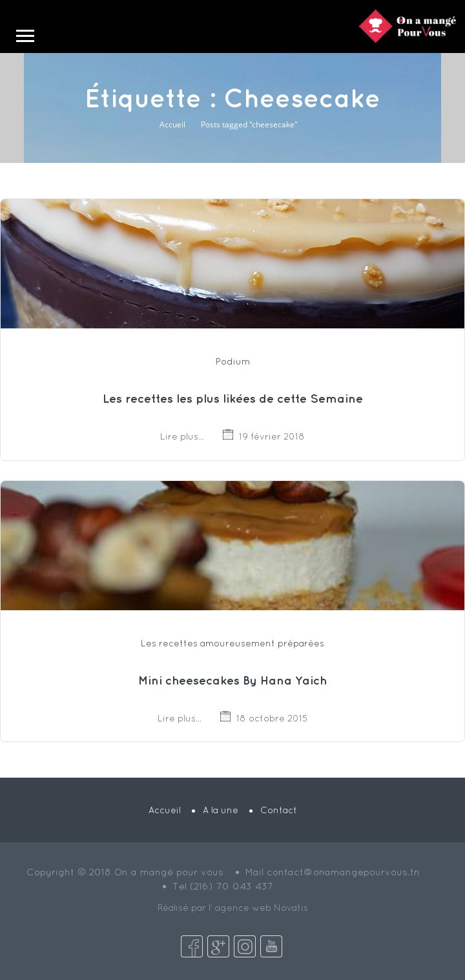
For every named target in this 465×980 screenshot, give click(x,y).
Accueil (172, 124)
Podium (233, 361)
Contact (279, 810)
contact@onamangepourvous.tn (343, 872)
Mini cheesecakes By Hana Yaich (232, 680)
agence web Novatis (262, 908)
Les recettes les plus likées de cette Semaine (233, 398)
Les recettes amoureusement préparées (232, 643)
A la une (221, 810)
